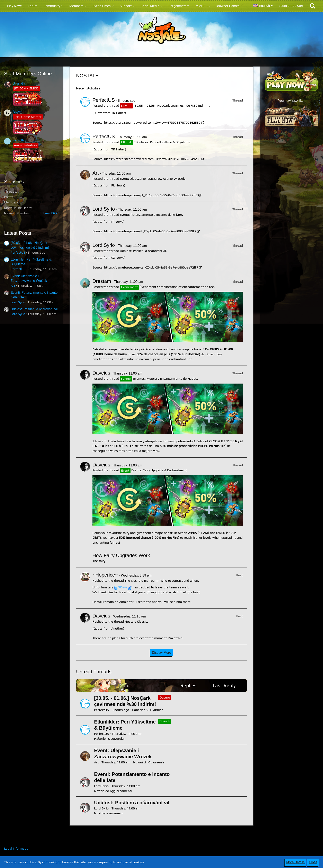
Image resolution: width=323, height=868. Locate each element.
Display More (161, 653)
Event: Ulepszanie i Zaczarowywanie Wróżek (152, 179)
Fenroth (18, 140)
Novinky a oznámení (109, 813)
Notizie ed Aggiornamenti (113, 791)
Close (313, 862)
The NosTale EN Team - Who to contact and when (161, 581)
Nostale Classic (136, 621)
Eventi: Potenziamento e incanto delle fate (151, 215)
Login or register (291, 6)
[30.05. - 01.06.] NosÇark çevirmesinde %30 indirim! (171, 106)
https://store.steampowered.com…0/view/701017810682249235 (152, 159)
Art (13, 286)
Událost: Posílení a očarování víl (34, 309)
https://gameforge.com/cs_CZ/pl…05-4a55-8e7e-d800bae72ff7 (151, 267)
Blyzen (18, 112)
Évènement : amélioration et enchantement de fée (177, 287)
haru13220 (51, 213)
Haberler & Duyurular (147, 710)
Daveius (101, 373)
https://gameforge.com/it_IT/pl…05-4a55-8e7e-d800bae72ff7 (150, 231)
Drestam (102, 281)
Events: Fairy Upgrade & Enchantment (159, 470)
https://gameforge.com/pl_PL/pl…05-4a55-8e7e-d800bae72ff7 (151, 195)
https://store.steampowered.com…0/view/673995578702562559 (152, 122)
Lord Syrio (18, 302)
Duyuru (165, 697)
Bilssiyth (19, 83)
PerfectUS (18, 252)
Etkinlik (165, 721)
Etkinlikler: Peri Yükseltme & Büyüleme (162, 142)
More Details (295, 862)
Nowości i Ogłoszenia (149, 762)
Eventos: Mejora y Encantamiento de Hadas (165, 379)
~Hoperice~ (105, 575)
